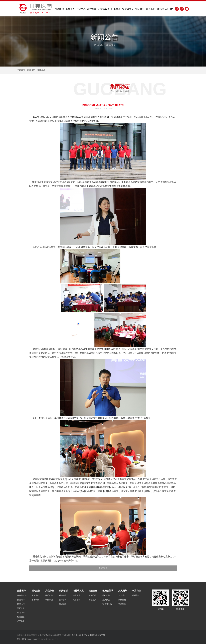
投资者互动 (107, 604)
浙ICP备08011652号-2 (49, 639)
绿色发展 (77, 595)
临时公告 (106, 595)
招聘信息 (122, 604)
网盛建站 (91, 635)
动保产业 (49, 600)
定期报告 (106, 600)
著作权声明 (100, 635)
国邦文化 (21, 608)
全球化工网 (76, 635)
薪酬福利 (122, 600)
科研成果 (63, 604)
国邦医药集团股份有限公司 (28, 635)
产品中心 (81, 9)
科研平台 (63, 595)
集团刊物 (35, 600)
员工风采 (21, 621)
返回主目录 (103, 568)
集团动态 (35, 595)
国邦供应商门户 (165, 9)
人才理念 (122, 595)
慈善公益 (92, 595)
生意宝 (84, 635)
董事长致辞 (22, 595)
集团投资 (77, 600)
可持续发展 (104, 9)
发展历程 (21, 604)
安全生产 (92, 600)
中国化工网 (67, 635)
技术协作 (63, 600)
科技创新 (92, 9)
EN (182, 9)
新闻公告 (70, 9)
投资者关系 (128, 9)
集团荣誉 (21, 613)
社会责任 (116, 9)
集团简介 (21, 600)
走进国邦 (59, 9)
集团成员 (21, 617)
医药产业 (49, 595)
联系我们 (151, 9)
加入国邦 (140, 9)
